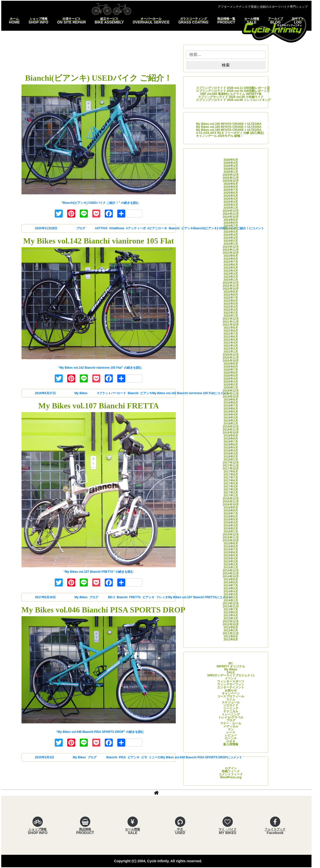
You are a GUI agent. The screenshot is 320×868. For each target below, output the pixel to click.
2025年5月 (231, 196)
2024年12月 (231, 211)
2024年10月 (231, 217)
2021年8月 (231, 331)
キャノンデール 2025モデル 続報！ (220, 136)
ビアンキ (146, 393)
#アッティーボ (136, 228)
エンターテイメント (231, 687)
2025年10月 (231, 181)
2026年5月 (231, 160)
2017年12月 (231, 463)
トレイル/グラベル (231, 717)
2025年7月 (231, 190)
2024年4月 (231, 235)
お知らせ (231, 690)
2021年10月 (231, 325)
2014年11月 (231, 574)
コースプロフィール (231, 696)
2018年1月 (231, 460)
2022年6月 (231, 301)
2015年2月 (231, 565)
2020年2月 (231, 385)
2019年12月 (231, 391)
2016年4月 (231, 523)
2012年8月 (231, 627)
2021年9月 (231, 328)
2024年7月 (231, 226)
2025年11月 (231, 178)
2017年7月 (231, 478)
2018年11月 (231, 430)
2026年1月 (231, 172)
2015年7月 (231, 550)
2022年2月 (231, 313)
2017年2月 (231, 493)
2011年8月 (231, 639)
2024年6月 (231, 229)
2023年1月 (231, 280)
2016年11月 (231, 502)
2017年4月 (231, 487)
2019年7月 (231, 406)
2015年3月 (231, 562)
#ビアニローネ (157, 228)
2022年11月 (231, 286)
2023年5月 (231, 268)
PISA (122, 757)
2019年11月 (231, 394)
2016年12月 (231, 499)
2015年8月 (231, 547)
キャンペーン (231, 693)
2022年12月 (231, 283)
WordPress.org (231, 777)
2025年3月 (231, 202)
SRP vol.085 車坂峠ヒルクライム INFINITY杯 (231, 94)
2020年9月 (231, 364)
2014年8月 (231, 582)
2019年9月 (231, 400)
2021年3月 (231, 346)
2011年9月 (231, 636)
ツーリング (231, 708)
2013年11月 (231, 606)
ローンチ (231, 738)
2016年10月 (231, 505)
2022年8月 (231, 295)
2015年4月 (231, 559)
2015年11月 (231, 538)
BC (231, 663)
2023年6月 (231, 265)
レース (231, 732)
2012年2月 (231, 630)
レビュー (231, 735)
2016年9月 (231, 508)
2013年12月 (231, 603)
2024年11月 (231, 214)
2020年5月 (231, 376)
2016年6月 (231, 517)
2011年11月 (231, 633)
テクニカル (231, 711)
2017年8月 (231, 475)
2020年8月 (231, 367)
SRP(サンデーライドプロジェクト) (231, 675)
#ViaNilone (117, 228)
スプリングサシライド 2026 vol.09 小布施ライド (231, 97)
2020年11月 (231, 358)
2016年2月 (231, 529)
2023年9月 (231, 256)
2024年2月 (231, 241)
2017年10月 (231, 469)
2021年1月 (231, 352)
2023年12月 (231, 247)
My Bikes (81, 393)
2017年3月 (231, 490)
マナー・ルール (231, 723)
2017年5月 (231, 484)
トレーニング (231, 714)
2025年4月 (231, 199)
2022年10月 (231, 289)
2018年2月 (231, 457)
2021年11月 (231, 322)
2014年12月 (231, 571)
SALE (231, 672)
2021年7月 (231, 334)
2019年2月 (231, 421)
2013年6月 (231, 612)
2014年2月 (231, 597)
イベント (231, 678)
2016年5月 (231, 520)
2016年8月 (231, 511)
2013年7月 (231, 609)
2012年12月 (231, 621)
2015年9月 (231, 544)
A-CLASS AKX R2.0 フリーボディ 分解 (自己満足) (230, 133)
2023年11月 (231, 250)
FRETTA (135, 597)
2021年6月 (231, 337)
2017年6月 (231, 481)
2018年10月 (231, 433)
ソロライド (231, 705)
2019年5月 (231, 412)
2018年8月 (231, 439)
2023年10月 (231, 253)
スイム (231, 699)
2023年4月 (231, 271)
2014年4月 (231, 591)
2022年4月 (231, 307)
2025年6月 (231, 193)
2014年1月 (231, 600)
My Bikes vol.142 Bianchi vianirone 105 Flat (99, 241)
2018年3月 (231, 454)
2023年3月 (231, 274)
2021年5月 (231, 340)
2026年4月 (231, 163)
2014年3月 (231, 594)
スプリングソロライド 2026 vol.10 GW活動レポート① (233, 91)
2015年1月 (231, 568)
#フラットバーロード (112, 393)
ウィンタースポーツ (231, 681)
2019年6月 (231, 409)
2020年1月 (231, 388)
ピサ (144, 757)
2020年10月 (231, 361)
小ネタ (231, 741)
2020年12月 (231, 355)
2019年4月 (231, 415)
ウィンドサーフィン (231, 684)
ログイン (231, 768)
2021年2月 (231, 349)
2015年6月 (231, 553)
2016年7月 (231, 514)
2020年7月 (231, 370)
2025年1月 (231, 208)
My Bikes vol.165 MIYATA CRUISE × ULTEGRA (229, 124)
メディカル (231, 726)
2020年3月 (231, 382)
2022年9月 (231, 292)
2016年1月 (231, 532)
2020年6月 (231, 373)
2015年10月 (231, 541)
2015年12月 (231, 535)
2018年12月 (231, 427)
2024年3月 (231, 238)
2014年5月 (231, 588)
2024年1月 (231, 244)
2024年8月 (231, 223)
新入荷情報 (231, 744)
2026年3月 (231, 166)
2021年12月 (231, 319)
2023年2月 (231, 277)
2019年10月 (231, 397)
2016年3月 (231, 526)
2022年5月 (231, 304)
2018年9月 (231, 436)
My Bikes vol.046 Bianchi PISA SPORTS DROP (103, 610)
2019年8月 (231, 403)
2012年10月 (231, 624)
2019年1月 (231, 424)
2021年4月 (231, 343)
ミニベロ (155, 757)
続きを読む (100, 203)
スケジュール (231, 702)
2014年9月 (231, 579)
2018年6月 (231, 445)
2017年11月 (231, 466)
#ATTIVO (101, 228)
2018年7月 (231, 442)
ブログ (81, 228)
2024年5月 (231, 232)
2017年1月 (231, 496)
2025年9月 (231, 184)
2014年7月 (231, 585)
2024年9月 (231, 220)
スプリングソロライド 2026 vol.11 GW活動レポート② (233, 88)
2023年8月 (231, 259)
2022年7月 (231, 298)
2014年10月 (231, 577)
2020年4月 (231, 379)
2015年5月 (231, 556)
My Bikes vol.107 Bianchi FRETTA (98, 406)
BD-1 (111, 597)
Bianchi (174, 228)
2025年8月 (231, 187)
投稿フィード (231, 771)
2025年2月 (231, 205)
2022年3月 (231, 310)
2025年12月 (231, 175)
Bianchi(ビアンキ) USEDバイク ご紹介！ (98, 78)
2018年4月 (231, 451)
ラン (231, 729)
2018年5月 (231, 448)
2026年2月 (231, 169)
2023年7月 (231, 262)
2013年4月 (231, 615)
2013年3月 (231, 618)
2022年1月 (231, 316)
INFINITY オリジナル (231, 666)
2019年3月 (231, 418)
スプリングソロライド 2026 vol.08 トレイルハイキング (233, 100)
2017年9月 (231, 472)
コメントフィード (231, 774)
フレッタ (162, 597)
